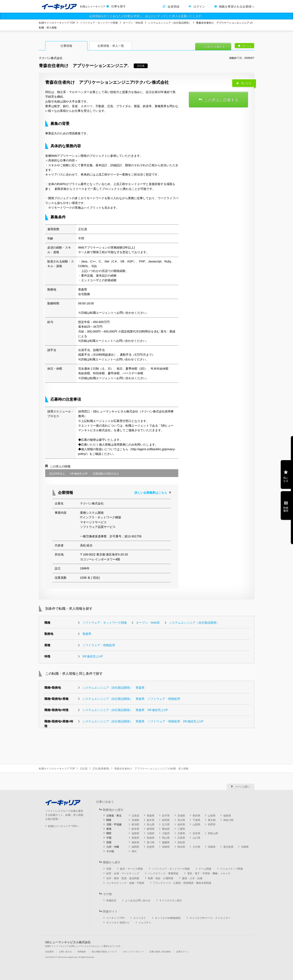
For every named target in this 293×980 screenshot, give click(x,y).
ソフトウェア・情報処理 (99, 645)
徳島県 (135, 842)
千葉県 (196, 820)
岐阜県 (135, 829)
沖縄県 (245, 847)
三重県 (181, 829)
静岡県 (151, 829)
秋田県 (196, 816)
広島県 (181, 838)
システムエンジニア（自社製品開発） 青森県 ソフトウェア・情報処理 (131, 699)
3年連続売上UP (93, 656)
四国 (109, 842)
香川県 (151, 842)
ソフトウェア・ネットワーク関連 (99, 23)
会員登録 (173, 7)
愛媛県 (166, 842)
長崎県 (166, 847)
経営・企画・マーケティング (123, 873)
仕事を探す (119, 6)
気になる (247, 46)
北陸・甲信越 (114, 825)
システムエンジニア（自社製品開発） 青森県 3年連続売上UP (125, 710)
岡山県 (166, 838)
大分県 (196, 847)
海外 (134, 851)
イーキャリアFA (115, 918)
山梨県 (196, 825)
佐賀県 (151, 847)
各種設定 (111, 900)
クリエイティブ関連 (232, 869)
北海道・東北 (114, 816)
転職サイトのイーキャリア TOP (57, 23)
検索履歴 (286, 509)
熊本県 (181, 847)
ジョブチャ (145, 923)
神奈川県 (228, 820)
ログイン (199, 7)
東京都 (212, 820)
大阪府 (166, 833)
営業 (109, 869)
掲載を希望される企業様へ (237, 7)
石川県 (166, 825)
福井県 (181, 825)
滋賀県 (135, 833)
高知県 (181, 842)
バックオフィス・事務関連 (163, 873)
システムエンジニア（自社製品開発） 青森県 (113, 688)
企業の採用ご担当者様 (160, 952)
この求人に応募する (213, 47)
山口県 (196, 838)
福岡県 (135, 847)
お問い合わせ (65, 952)
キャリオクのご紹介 (171, 900)
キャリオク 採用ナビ (118, 923)
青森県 (87, 634)
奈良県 (196, 833)
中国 (109, 838)
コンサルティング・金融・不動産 (125, 883)
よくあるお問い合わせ (138, 900)
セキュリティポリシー (133, 952)
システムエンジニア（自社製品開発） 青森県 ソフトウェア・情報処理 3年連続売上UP (143, 721)
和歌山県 (213, 833)
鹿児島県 (228, 847)
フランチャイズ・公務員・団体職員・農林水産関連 (182, 883)
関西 (109, 833)
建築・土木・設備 (192, 878)
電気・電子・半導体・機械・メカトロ (209, 873)
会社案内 (49, 952)
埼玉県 (181, 820)
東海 (109, 829)
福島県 (227, 816)
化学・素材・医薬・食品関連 (123, 878)
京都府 (151, 833)
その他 (110, 851)
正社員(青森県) (101, 769)
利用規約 (82, 952)
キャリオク (140, 918)
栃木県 (151, 820)
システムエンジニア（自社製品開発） (170, 23)
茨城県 (135, 820)
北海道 (135, 816)
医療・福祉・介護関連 (161, 878)
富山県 (151, 825)
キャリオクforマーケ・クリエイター (210, 918)
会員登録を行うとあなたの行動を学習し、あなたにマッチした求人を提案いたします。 (147, 16)
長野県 (212, 825)
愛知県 (166, 829)
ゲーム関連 (205, 869)
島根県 (151, 838)
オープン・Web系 (133, 23)
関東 (109, 820)
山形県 (212, 816)
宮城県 (181, 816)
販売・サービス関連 (131, 869)
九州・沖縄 (113, 847)
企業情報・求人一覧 (111, 46)
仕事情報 (66, 46)
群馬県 (166, 820)
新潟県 (135, 825)
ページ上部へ (243, 787)
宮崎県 (212, 847)
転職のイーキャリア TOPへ (64, 826)
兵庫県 (181, 833)
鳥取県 (135, 838)
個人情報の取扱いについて (104, 952)
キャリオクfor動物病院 (168, 918)
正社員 (84, 769)
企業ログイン (183, 952)
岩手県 (166, 816)
